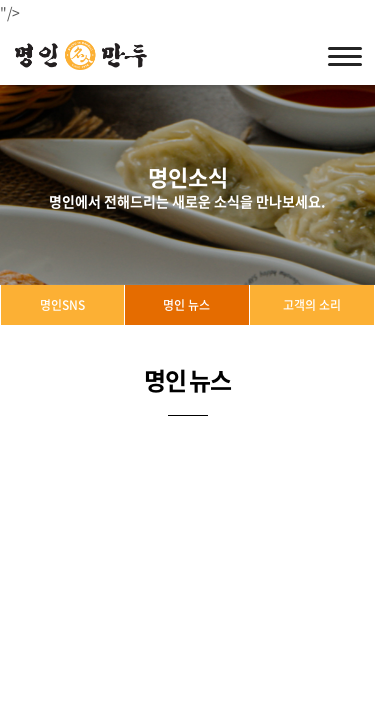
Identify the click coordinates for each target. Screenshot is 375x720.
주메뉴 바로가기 (0, 0)
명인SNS (62, 305)
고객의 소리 (312, 305)
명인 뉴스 (186, 305)
